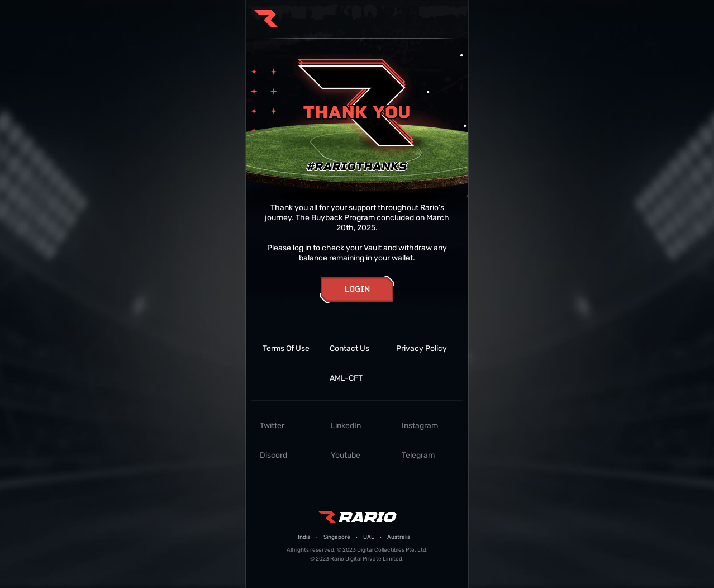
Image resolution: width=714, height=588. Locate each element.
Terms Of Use (286, 348)
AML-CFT (346, 378)
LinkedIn (346, 426)
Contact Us (349, 348)
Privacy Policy (422, 348)
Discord (273, 455)
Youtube (346, 455)
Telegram (418, 455)
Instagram (420, 426)
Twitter (272, 426)
